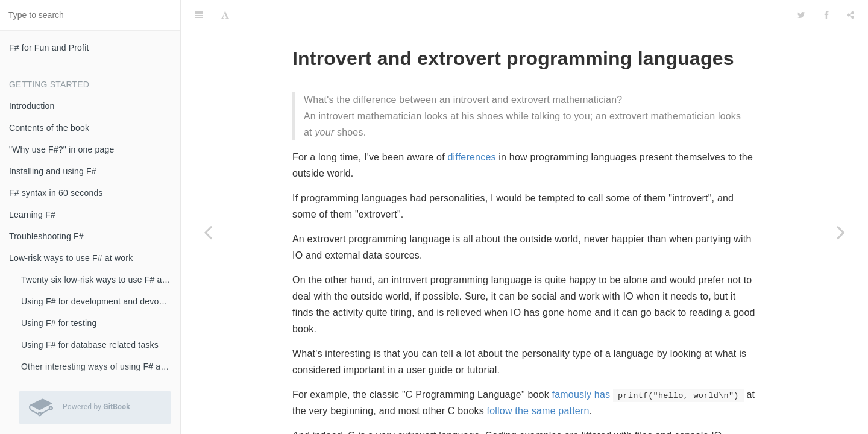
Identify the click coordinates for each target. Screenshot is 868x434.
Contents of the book (49, 128)
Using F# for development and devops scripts (101, 301)
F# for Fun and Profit (49, 48)
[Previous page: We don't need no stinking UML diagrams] (208, 232)
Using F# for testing (59, 323)
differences (472, 157)
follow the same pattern (538, 411)
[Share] (851, 15)
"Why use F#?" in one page (61, 149)
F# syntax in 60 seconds (56, 193)
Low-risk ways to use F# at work (71, 258)
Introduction (32, 106)
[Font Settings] (225, 15)
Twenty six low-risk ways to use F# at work (101, 280)
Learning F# (32, 215)
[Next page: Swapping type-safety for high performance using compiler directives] (841, 232)
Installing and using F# (53, 171)
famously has (581, 395)
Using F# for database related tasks (90, 345)
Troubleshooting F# (46, 236)
